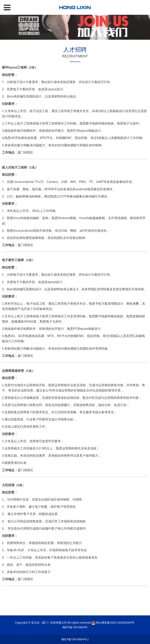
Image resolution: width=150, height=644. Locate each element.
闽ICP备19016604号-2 (75, 639)
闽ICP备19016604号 (75, 627)
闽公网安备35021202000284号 (115, 623)
